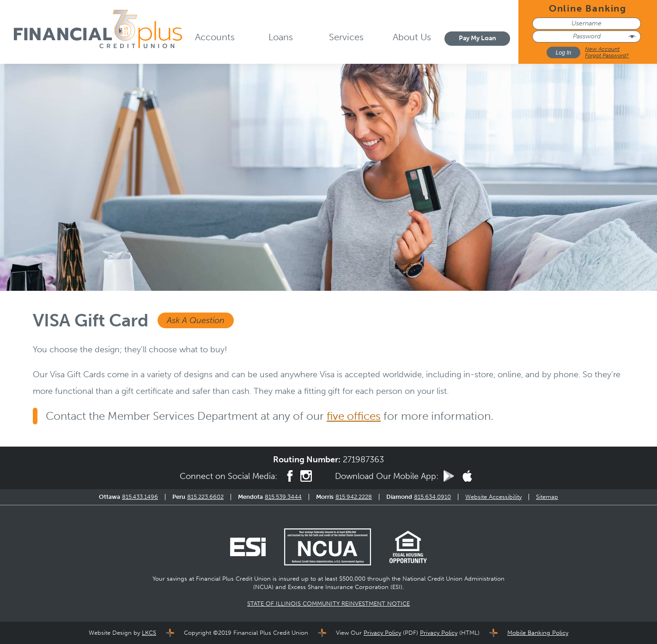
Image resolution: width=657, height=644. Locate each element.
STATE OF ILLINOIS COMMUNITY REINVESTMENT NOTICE (328, 604)
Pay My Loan (478, 38)
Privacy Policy (382, 633)
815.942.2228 (354, 497)
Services (346, 37)
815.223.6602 (205, 497)
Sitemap (547, 497)
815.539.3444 (283, 497)
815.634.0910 (432, 497)
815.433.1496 (140, 497)
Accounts (215, 37)
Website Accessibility (493, 497)
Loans (281, 37)
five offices (354, 416)
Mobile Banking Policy (538, 633)
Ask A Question (196, 320)
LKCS (149, 633)
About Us (412, 37)
